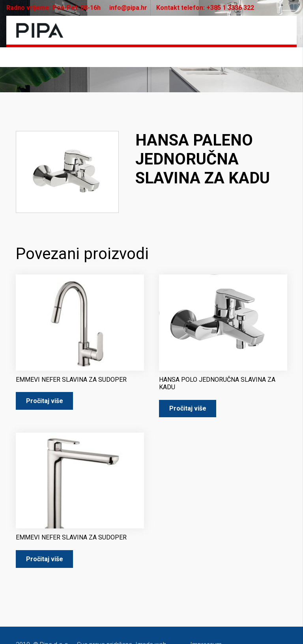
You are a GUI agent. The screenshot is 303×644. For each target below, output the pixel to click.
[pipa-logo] (40, 30)
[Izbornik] (281, 30)
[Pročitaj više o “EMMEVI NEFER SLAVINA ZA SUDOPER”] (44, 401)
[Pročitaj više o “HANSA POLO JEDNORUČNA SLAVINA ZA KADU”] (188, 409)
